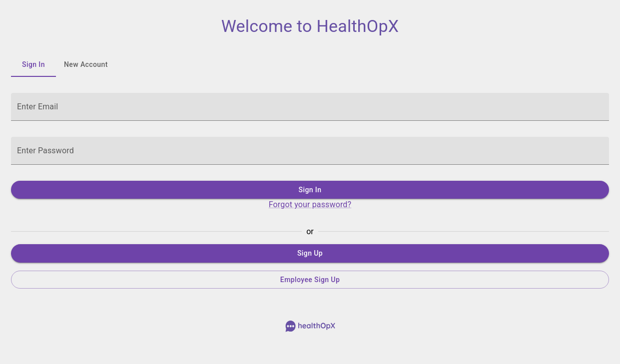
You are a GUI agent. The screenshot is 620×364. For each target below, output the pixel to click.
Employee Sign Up (310, 280)
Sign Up (310, 253)
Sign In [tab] (33, 65)
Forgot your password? (310, 204)
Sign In (310, 190)
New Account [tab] (86, 65)
